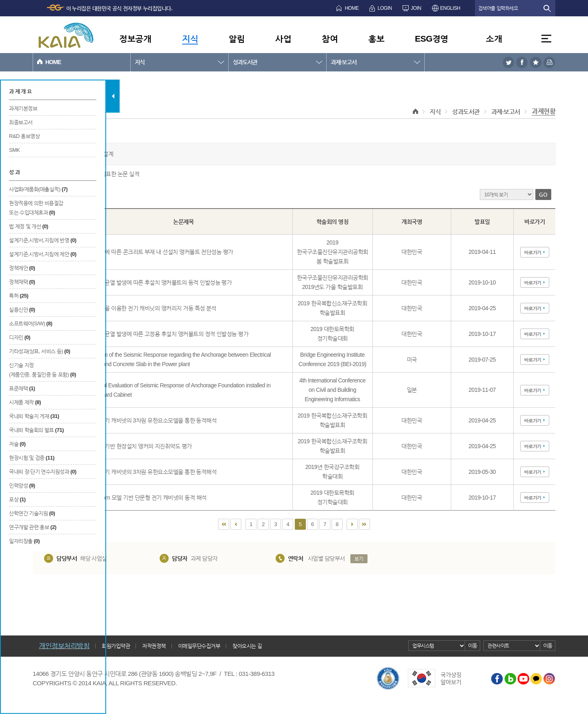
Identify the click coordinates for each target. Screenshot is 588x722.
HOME (352, 8)
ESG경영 (432, 39)
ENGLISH (450, 8)
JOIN (416, 8)
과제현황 (543, 111)
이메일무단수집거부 (199, 646)
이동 (473, 645)
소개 (494, 39)
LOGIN (385, 8)
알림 (237, 39)
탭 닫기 (113, 96)
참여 (330, 39)
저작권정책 (154, 646)
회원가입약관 (116, 646)
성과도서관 (245, 62)
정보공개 (135, 39)
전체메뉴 (546, 39)
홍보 (376, 39)
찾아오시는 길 (247, 646)
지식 (190, 39)
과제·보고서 (344, 62)
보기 (359, 559)
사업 (283, 39)
